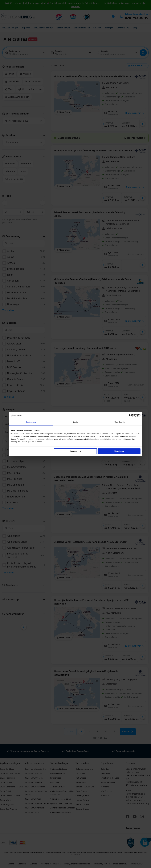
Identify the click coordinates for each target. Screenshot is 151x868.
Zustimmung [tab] (31, 422)
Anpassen (75, 451)
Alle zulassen (119, 451)
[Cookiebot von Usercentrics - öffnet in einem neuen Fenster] (128, 415)
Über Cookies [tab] (120, 422)
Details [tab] (75, 422)
